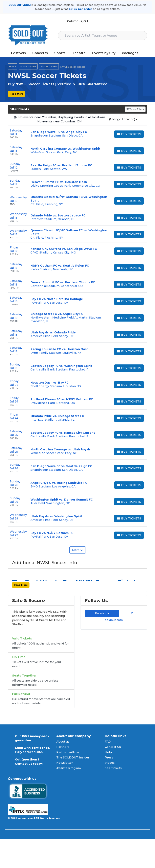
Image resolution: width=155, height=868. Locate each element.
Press (109, 757)
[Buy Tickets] (129, 134)
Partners (63, 747)
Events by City (104, 53)
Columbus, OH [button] (77, 21)
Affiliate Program (69, 768)
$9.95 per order (80, 9)
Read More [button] (17, 94)
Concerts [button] (40, 53)
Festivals (18, 53)
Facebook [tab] (102, 613)
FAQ (108, 742)
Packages (130, 53)
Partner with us (68, 752)
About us (63, 742)
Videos (110, 763)
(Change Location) (123, 119)
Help (108, 752)
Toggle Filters (135, 109)
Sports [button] (60, 53)
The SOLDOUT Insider (73, 757)
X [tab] (131, 613)
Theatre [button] (79, 53)
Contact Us (113, 747)
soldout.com (114, 620)
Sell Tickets (113, 768)
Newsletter (65, 763)
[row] (77, 134)
